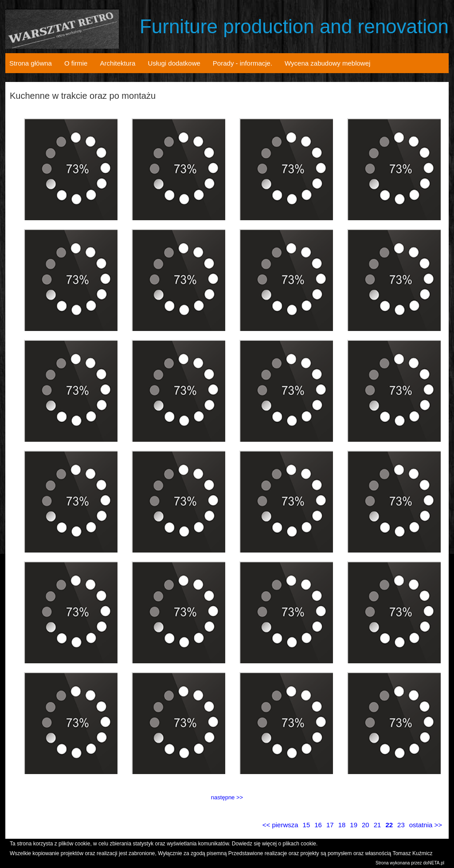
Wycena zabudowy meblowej (327, 63)
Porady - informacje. (243, 63)
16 (318, 825)
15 (307, 825)
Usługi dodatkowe (174, 63)
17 (330, 825)
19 (354, 825)
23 (401, 825)
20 (366, 825)
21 (378, 825)
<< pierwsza (280, 825)
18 (342, 825)
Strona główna (31, 63)
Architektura (117, 63)
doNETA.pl (434, 863)
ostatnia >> (426, 825)
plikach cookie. (300, 844)
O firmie (76, 63)
